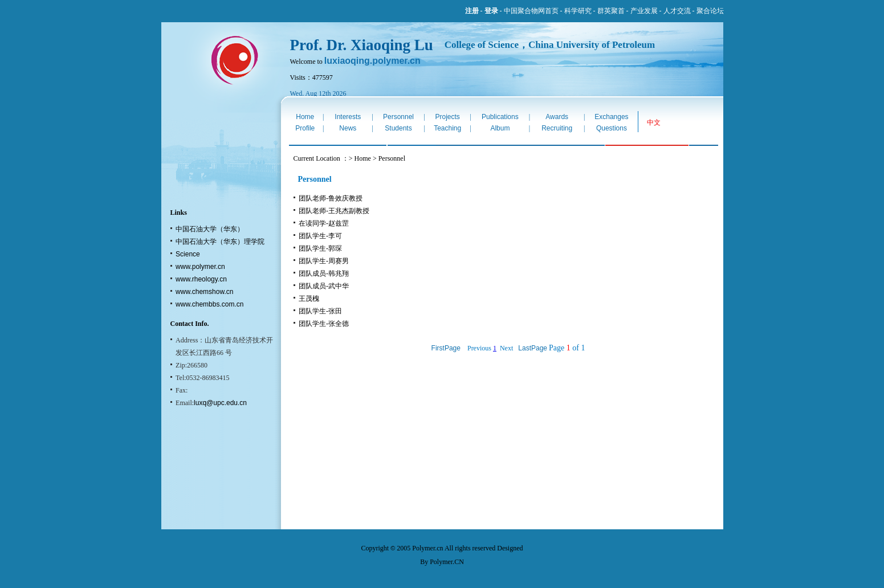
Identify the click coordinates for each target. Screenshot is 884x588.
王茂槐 (309, 299)
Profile (305, 128)
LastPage (533, 348)
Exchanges (611, 117)
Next (506, 348)
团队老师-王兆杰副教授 (334, 211)
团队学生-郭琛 (320, 248)
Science (188, 254)
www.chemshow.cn (204, 292)
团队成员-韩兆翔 (324, 273)
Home (305, 117)
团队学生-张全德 (324, 324)
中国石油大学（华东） (210, 229)
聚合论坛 (710, 11)
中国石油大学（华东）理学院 (220, 242)
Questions (612, 128)
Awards (557, 117)
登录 (491, 11)
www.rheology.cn (201, 279)
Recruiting (557, 128)
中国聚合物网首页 (531, 11)
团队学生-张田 (320, 311)
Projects (447, 117)
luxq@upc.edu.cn (220, 403)
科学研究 (578, 11)
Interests (348, 117)
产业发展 (644, 11)
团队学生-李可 (320, 236)
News (348, 128)
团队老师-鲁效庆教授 (331, 198)
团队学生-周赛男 (324, 261)
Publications (500, 117)
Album (500, 128)
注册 (472, 11)
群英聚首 (611, 11)
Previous (479, 348)
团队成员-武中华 (324, 286)
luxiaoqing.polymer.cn (372, 61)
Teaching (447, 128)
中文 (654, 122)
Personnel (398, 117)
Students (398, 128)
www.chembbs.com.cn (209, 304)
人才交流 (677, 11)
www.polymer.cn (200, 267)
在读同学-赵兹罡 (324, 223)
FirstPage (446, 348)
